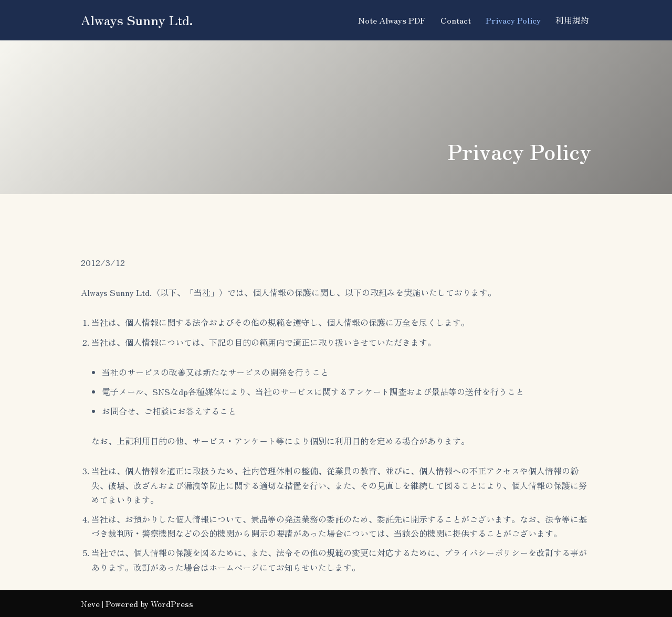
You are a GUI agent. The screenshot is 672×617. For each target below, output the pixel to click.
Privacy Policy (513, 20)
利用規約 (572, 20)
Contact (456, 20)
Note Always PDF (392, 20)
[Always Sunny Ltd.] (137, 20)
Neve (90, 603)
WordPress (172, 603)
